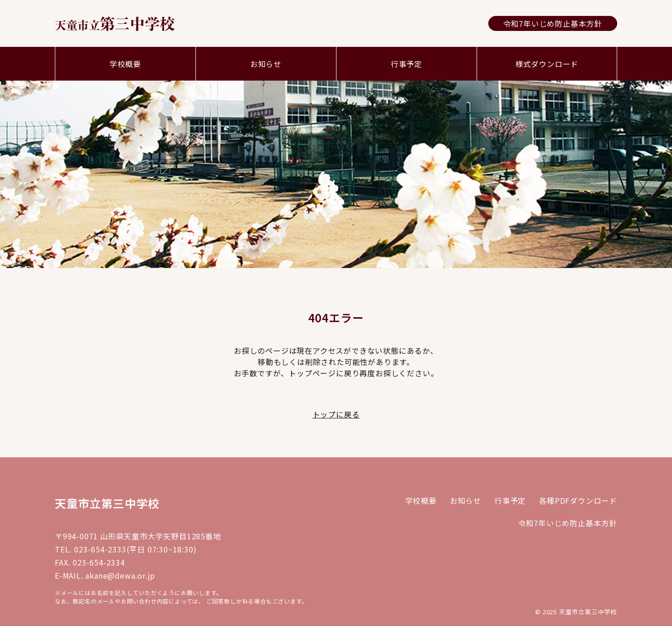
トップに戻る (336, 414)
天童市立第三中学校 (107, 503)
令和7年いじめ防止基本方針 (553, 23)
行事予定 (407, 64)
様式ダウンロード (547, 64)
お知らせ (266, 64)
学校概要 (125, 64)
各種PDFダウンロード (578, 500)
